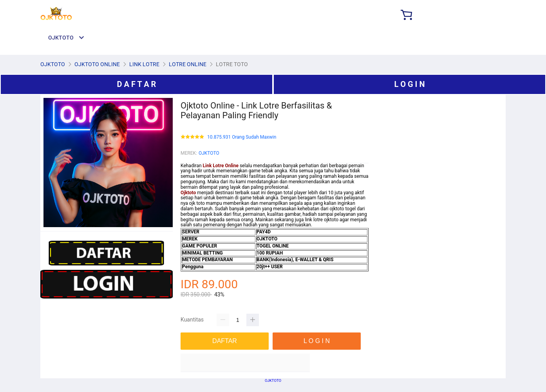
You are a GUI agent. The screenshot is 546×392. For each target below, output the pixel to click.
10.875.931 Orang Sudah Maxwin (242, 137)
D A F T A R (137, 84)
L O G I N (409, 84)
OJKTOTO (209, 153)
